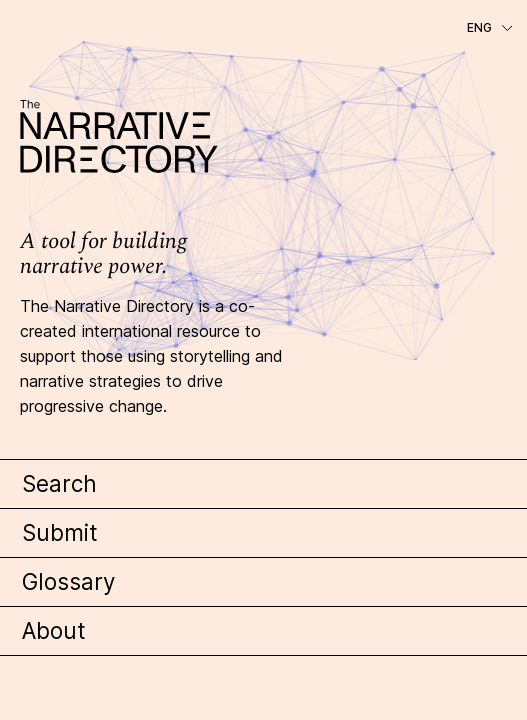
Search (59, 483)
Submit (60, 532)
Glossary (68, 581)
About (54, 630)
